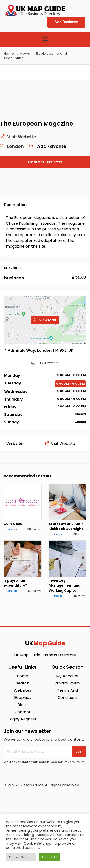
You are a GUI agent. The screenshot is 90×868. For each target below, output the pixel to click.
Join (79, 808)
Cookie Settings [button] (21, 857)
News (25, 53)
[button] (45, 39)
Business (10, 585)
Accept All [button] (49, 857)
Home (9, 53)
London (15, 203)
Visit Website (60, 500)
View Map (45, 376)
